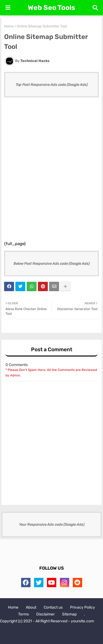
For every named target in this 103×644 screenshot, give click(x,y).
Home (9, 26)
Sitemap (69, 614)
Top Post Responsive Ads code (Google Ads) (52, 85)
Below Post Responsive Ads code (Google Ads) (51, 264)
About (31, 607)
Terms (23, 614)
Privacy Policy (83, 607)
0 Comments (17, 365)
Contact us (53, 607)
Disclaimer (45, 614)
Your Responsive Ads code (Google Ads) (52, 525)
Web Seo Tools (51, 8)
